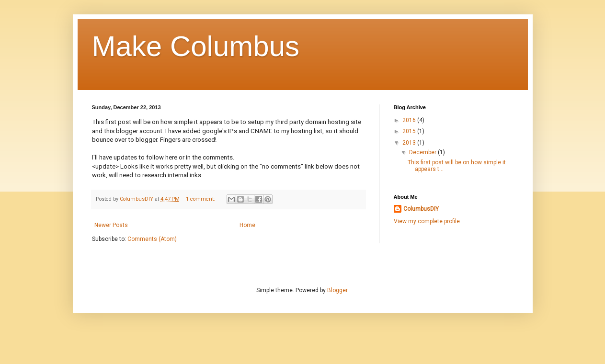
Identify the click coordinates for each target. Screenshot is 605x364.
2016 (410, 120)
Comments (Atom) (152, 239)
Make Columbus (196, 46)
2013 (410, 143)
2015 (410, 131)
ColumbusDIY (421, 209)
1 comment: (201, 199)
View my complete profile (427, 221)
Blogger (337, 290)
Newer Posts (111, 225)
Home (247, 225)
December (423, 152)
